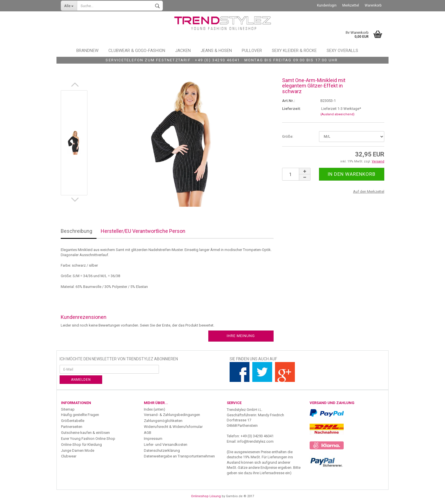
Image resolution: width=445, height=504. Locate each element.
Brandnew (87, 51)
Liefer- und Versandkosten (166, 445)
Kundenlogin (327, 5)
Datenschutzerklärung (162, 450)
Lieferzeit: (291, 109)
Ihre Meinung (241, 336)
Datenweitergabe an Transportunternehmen (179, 456)
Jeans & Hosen (216, 51)
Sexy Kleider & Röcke (294, 51)
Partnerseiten (72, 427)
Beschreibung (76, 231)
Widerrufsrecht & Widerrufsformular (173, 427)
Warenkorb (373, 5)
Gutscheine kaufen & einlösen (85, 433)
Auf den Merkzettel (369, 192)
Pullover (252, 51)
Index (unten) (155, 409)
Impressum (153, 439)
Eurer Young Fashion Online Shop (88, 439)
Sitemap (68, 409)
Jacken (183, 51)
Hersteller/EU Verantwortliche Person (143, 231)
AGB (148, 433)
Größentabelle (73, 421)
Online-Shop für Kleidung (81, 445)
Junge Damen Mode (78, 450)
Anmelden (81, 380)
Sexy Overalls (342, 51)
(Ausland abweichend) (337, 114)
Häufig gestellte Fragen (80, 415)
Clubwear (69, 456)
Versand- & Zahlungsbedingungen (172, 415)
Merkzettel (351, 5)
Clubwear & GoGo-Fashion (137, 51)
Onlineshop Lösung (206, 496)
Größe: (288, 136)
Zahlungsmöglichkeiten (163, 421)
